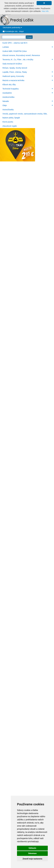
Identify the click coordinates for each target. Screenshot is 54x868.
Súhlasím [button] (32, 848)
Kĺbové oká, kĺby (9, 85)
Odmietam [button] (32, 853)
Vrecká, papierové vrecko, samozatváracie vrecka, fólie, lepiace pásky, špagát (25, 116)
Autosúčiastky (8, 110)
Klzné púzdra (8, 122)
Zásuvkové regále (10, 126)
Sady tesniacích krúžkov (12, 64)
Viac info (45, 11)
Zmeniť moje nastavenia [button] (32, 859)
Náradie (28, 101)
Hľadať (29, 37)
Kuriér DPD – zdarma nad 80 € (15, 43)
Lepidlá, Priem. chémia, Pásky (28, 72)
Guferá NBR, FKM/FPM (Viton (15, 51)
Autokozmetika (8, 97)
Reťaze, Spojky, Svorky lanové (15, 68)
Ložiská (28, 47)
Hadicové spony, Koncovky (28, 76)
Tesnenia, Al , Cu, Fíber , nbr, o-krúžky (28, 60)
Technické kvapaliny (28, 89)
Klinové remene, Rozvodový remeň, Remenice (21, 55)
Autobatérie (28, 93)
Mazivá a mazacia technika (28, 80)
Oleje (28, 105)
